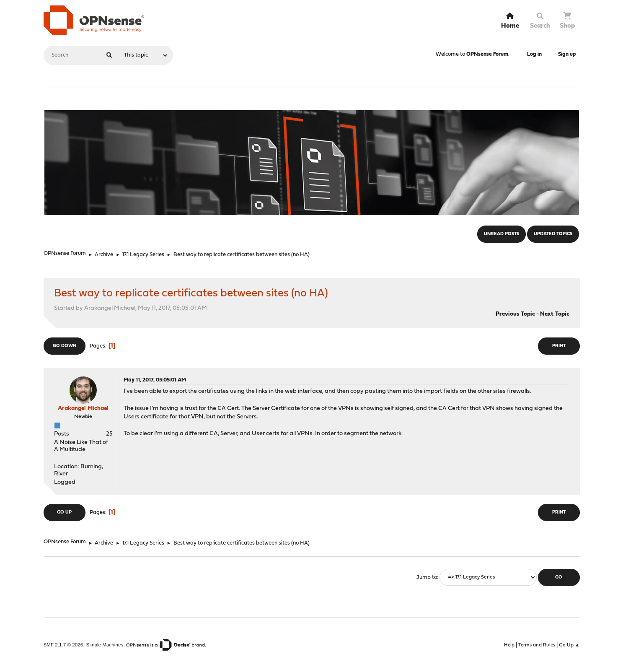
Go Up (64, 512)
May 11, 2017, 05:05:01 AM (155, 380)
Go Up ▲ (569, 645)
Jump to (427, 577)
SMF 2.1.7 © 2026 (63, 645)
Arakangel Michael (83, 409)
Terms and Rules (537, 645)
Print (559, 346)
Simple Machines (105, 645)
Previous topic (515, 314)
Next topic (555, 314)
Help (509, 645)
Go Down (65, 346)
